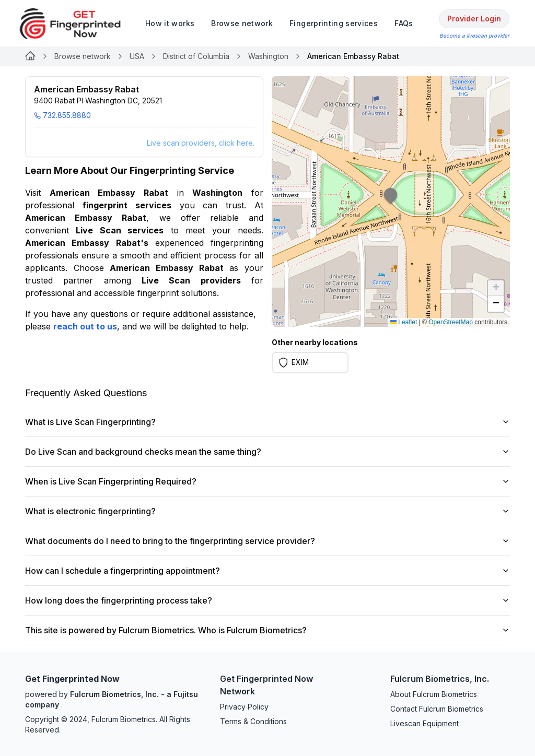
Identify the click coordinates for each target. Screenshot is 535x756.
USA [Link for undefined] (137, 56)
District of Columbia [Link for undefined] (196, 56)
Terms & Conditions (253, 721)
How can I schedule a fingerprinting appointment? (267, 571)
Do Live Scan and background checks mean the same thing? (267, 452)
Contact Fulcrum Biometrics (437, 709)
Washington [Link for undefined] (268, 56)
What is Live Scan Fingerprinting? (267, 422)
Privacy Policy (244, 707)
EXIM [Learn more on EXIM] (300, 362)
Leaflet (404, 322)
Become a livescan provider (474, 36)
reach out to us (85, 326)
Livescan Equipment (424, 723)
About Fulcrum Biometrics (434, 694)
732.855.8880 (62, 115)
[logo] (78, 23)
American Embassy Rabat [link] (353, 56)
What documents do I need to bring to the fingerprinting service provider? (267, 541)
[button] (391, 202)
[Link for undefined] (30, 56)
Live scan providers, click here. (201, 143)
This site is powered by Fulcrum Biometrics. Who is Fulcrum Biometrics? (267, 630)
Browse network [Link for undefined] (83, 56)
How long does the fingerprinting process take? (267, 600)
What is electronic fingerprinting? (267, 511)
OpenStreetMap (451, 322)
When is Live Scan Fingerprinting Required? (267, 481)
